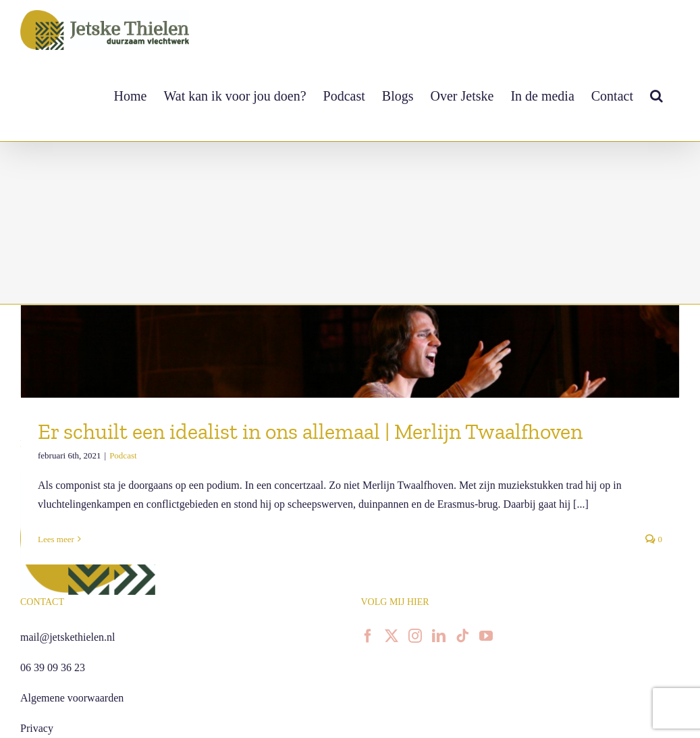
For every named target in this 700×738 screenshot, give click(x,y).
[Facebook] (368, 636)
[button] (656, 96)
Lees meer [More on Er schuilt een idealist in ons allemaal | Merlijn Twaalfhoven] (56, 539)
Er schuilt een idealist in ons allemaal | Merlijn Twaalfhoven (310, 431)
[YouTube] (486, 636)
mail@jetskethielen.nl (68, 637)
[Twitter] (392, 636)
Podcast (123, 455)
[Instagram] (415, 636)
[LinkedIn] (439, 636)
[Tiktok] (462, 636)
